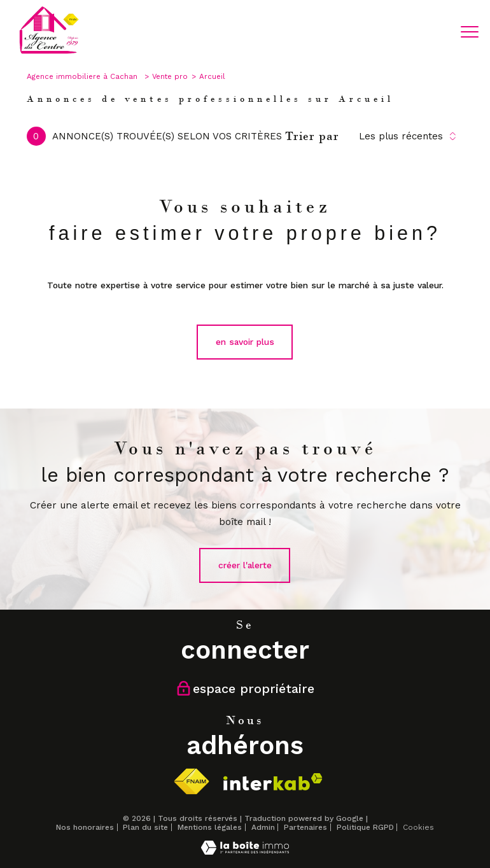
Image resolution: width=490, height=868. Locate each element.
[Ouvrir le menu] (470, 32)
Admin (263, 827)
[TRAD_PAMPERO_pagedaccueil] (49, 52)
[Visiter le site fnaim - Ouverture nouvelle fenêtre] (191, 782)
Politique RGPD (365, 827)
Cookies (418, 828)
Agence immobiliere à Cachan (83, 76)
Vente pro (170, 76)
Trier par (312, 136)
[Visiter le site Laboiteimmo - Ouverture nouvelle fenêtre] (245, 851)
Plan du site (145, 827)
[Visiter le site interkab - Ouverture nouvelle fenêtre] (273, 782)
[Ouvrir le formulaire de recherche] (431, 32)
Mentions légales (210, 827)
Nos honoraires (85, 827)
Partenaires (305, 827)
